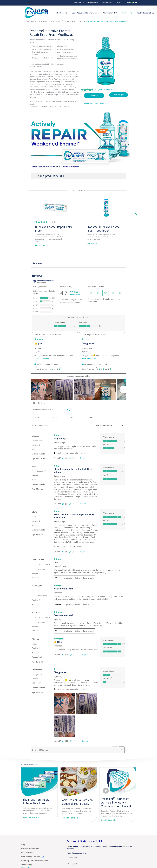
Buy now (94, 96)
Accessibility (27, 865)
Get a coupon (119, 95)
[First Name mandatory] (95, 858)
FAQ (23, 845)
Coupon (119, 3)
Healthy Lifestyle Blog (145, 13)
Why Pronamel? (110, 13)
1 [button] (78, 251)
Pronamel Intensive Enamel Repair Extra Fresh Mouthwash (107, 21)
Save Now (78, 3)
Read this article (30, 818)
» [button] (136, 214)
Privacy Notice (27, 852)
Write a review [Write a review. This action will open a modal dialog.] (110, 90)
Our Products (127, 13)
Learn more (40, 245)
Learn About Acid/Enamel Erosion (85, 13)
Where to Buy (107, 3)
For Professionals (92, 3)
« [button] (19, 214)
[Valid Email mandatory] (95, 864)
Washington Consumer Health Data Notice (36, 861)
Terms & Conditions (30, 849)
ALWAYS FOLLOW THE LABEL (96, 103)
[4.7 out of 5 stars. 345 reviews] (60, 222)
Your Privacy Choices (33, 857)
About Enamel (62, 13)
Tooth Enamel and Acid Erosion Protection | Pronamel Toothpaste (48, 21)
